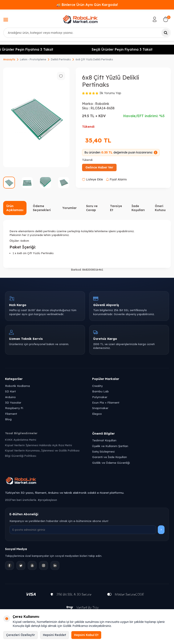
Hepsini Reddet (54, 635)
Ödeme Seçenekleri (42, 208)
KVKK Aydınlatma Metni (21, 440)
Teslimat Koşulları (104, 440)
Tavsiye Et (116, 208)
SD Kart (10, 391)
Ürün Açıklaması (15, 208)
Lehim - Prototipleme (33, 59)
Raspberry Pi (14, 408)
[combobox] (87, 33)
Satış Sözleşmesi (103, 451)
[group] (36, 117)
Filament (11, 414)
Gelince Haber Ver (99, 167)
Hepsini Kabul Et (86, 635)
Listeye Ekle (92, 179)
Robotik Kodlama (17, 386)
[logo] (80, 19)
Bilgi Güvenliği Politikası (21, 456)
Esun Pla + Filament (106, 402)
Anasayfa (9, 59)
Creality (97, 386)
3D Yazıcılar (13, 402)
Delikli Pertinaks (61, 59)
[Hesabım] (155, 19)
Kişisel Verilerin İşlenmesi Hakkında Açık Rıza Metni (39, 445)
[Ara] (166, 33)
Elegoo (97, 414)
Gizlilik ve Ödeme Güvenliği (111, 463)
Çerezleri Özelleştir (21, 635)
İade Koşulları (138, 208)
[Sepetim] (166, 19)
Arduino (10, 397)
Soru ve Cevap (92, 208)
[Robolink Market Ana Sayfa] (87, 481)
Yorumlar (69, 208)
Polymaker (100, 397)
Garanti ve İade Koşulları (110, 457)
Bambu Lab (100, 391)
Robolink (102, 104)
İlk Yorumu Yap (110, 93)
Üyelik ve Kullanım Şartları (110, 446)
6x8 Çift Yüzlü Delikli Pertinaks (94, 59)
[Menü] (6, 20)
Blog (8, 419)
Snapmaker (100, 408)
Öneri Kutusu (160, 208)
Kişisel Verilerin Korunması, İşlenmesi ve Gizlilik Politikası (42, 450)
